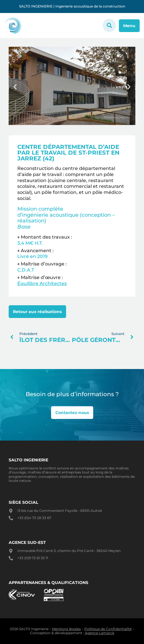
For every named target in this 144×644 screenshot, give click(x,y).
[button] (15, 87)
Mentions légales (66, 629)
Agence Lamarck (100, 633)
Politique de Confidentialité (108, 629)
